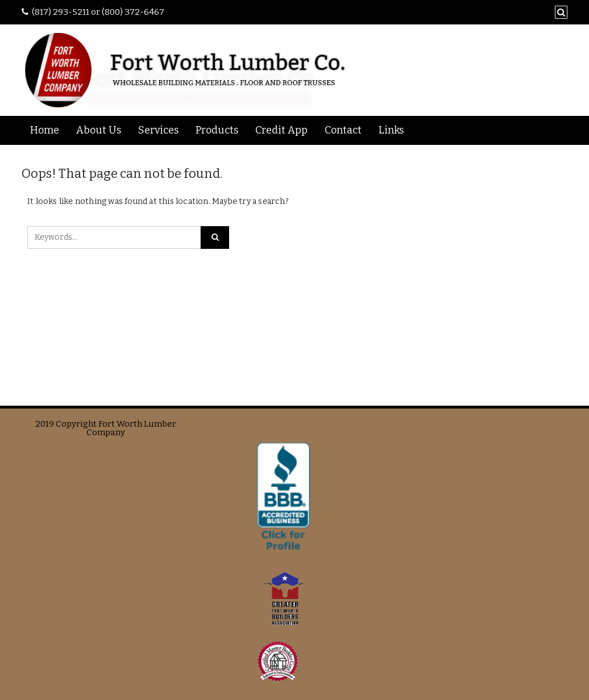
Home (45, 130)
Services (158, 130)
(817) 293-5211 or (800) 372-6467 (98, 12)
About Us (99, 130)
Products (217, 130)
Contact (343, 130)
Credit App (281, 130)
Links (391, 130)
